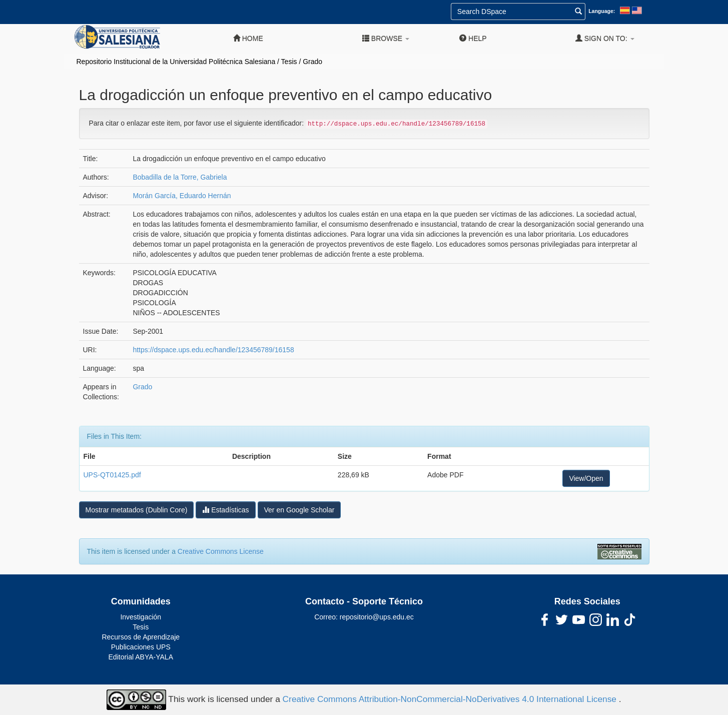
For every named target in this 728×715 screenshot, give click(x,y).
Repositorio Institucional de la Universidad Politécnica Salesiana (176, 62)
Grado (312, 62)
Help (473, 38)
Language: (602, 11)
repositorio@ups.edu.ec (377, 617)
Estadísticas (225, 510)
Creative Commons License (221, 551)
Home (248, 38)
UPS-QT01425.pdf (112, 475)
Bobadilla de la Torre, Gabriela (180, 177)
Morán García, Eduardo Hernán (182, 196)
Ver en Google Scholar (299, 510)
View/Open (586, 478)
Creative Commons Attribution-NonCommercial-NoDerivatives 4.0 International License (451, 699)
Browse (386, 38)
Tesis (289, 62)
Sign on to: (605, 38)
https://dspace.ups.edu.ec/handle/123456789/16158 (213, 350)
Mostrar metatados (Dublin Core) (137, 510)
